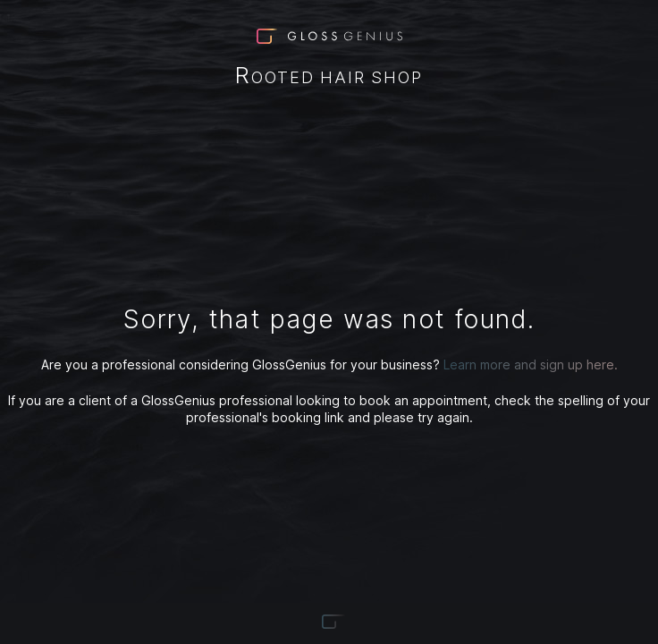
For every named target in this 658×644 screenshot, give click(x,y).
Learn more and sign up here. (531, 364)
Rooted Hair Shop (329, 77)
